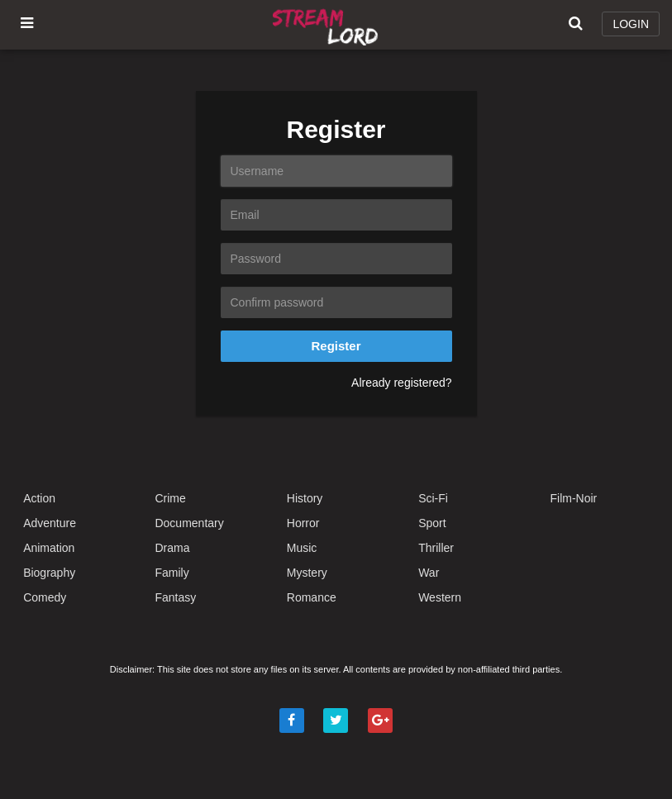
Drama (172, 548)
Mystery (307, 573)
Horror (303, 523)
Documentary (189, 523)
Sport (432, 523)
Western (440, 597)
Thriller (436, 548)
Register (336, 346)
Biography (49, 573)
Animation (49, 548)
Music (302, 548)
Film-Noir (574, 498)
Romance (312, 597)
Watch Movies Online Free (328, 25)
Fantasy (175, 597)
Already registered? (401, 383)
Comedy (45, 597)
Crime (170, 498)
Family (172, 573)
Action (39, 498)
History (305, 498)
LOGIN (631, 24)
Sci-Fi (433, 498)
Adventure (50, 523)
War (429, 573)
